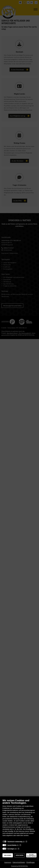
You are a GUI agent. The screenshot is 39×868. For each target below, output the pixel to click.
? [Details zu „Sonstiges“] (18, 849)
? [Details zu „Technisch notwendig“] (26, 842)
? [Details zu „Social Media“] (20, 845)
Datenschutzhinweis (19, 862)
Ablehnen (8, 855)
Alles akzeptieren (31, 855)
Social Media (12, 845)
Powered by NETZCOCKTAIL (19, 866)
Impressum (8, 862)
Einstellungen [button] (31, 862)
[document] (19, 819)
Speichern (19, 855)
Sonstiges (11, 849)
